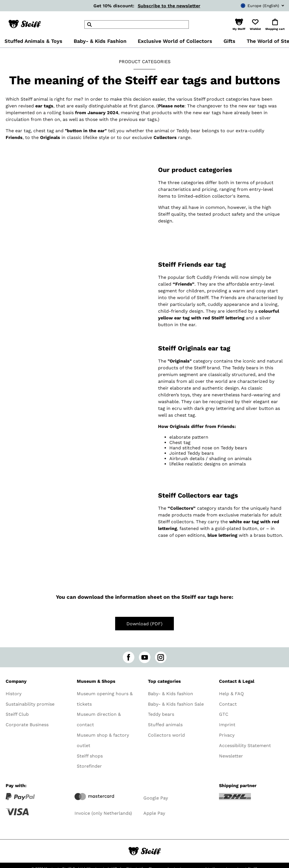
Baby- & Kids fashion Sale (176, 704)
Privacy (227, 735)
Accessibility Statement (245, 746)
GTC (224, 714)
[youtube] (145, 657)
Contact (228, 704)
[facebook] (129, 657)
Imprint (227, 725)
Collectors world (166, 735)
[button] (239, 25)
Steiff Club (17, 714)
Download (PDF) (144, 624)
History (14, 694)
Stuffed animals (165, 725)
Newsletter (231, 756)
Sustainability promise (30, 704)
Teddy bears (161, 714)
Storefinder (89, 766)
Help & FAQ (231, 694)
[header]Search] (137, 25)
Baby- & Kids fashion (170, 694)
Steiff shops (90, 756)
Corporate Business (27, 725)
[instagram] (161, 657)
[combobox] (254, 6)
